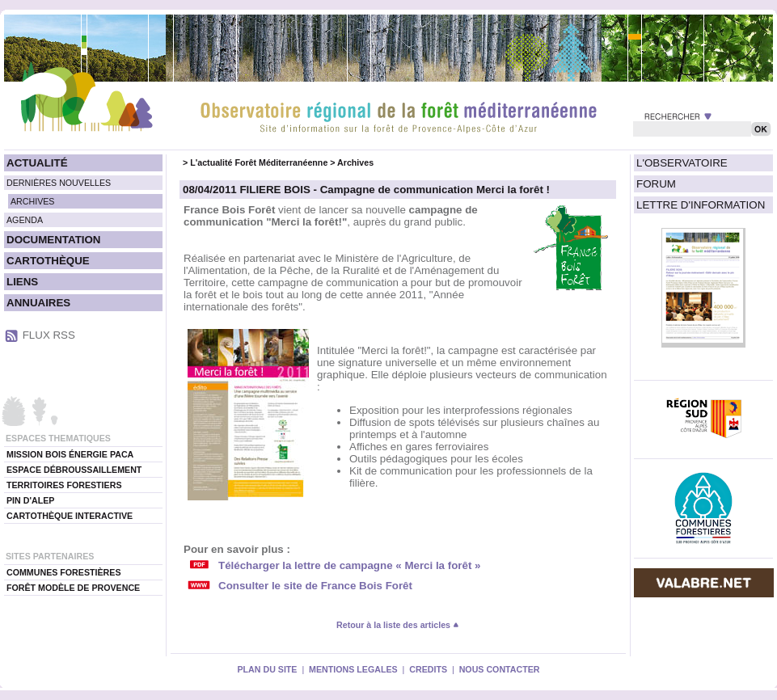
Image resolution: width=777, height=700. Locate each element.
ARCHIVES (32, 201)
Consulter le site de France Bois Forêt (315, 586)
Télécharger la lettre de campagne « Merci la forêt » (349, 565)
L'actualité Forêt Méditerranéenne (259, 162)
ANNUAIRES (38, 303)
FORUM (656, 184)
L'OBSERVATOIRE (682, 163)
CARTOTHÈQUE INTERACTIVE (70, 516)
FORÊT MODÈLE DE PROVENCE (73, 588)
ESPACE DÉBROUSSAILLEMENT (74, 470)
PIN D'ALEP (30, 500)
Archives (355, 162)
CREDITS (428, 669)
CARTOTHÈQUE (48, 261)
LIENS (22, 282)
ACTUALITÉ (37, 163)
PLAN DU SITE (267, 669)
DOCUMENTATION (53, 240)
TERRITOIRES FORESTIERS (64, 485)
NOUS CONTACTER (500, 669)
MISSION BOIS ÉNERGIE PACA (70, 454)
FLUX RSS (49, 335)
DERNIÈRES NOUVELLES (59, 183)
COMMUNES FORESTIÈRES (64, 572)
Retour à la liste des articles (398, 625)
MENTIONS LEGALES (353, 669)
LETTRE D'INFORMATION (701, 205)
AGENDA (25, 220)
